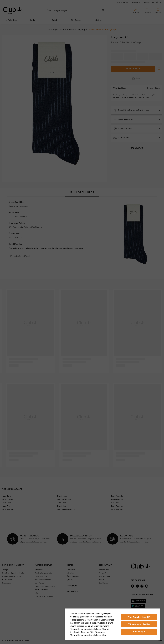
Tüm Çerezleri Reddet (139, 624)
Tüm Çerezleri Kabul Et (139, 617)
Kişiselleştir (139, 632)
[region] (112, 624)
